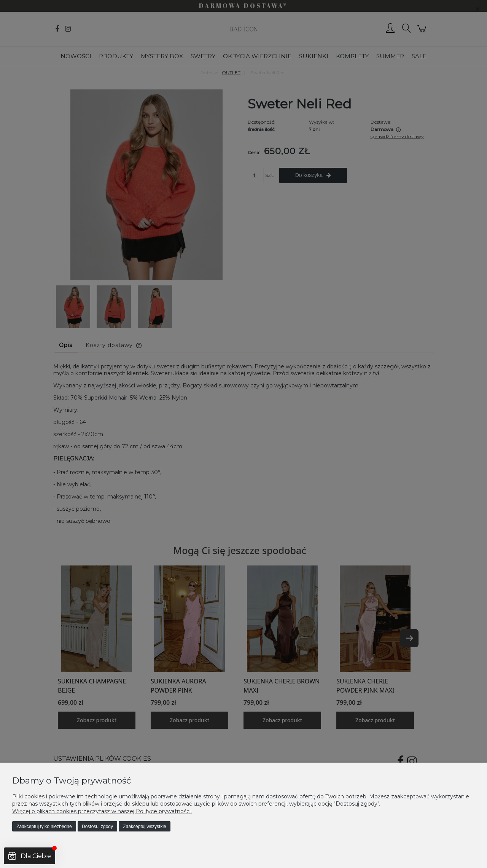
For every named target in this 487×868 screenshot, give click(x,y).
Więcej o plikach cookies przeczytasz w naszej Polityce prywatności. (102, 811)
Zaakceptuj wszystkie (144, 827)
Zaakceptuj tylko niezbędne (44, 827)
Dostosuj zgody (97, 827)
